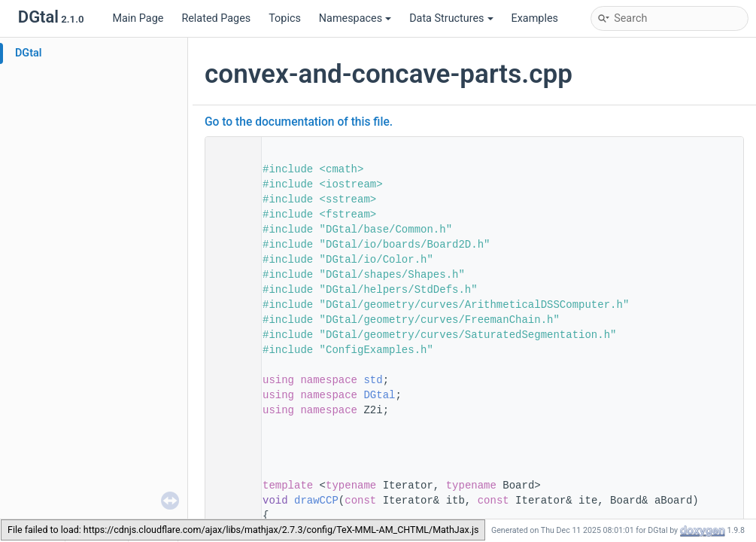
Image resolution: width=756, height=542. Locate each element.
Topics (285, 18)
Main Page (138, 18)
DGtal (29, 53)
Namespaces (355, 18)
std (373, 380)
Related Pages (216, 18)
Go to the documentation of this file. (299, 122)
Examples (535, 18)
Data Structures (451, 18)
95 (229, 501)
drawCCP (316, 501)
